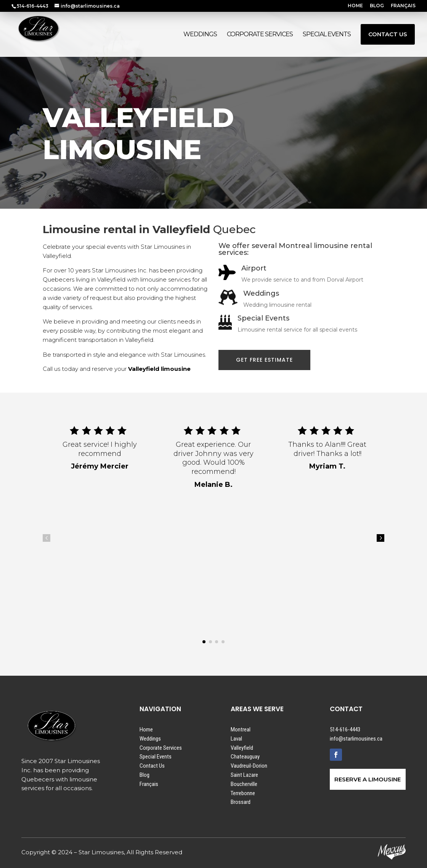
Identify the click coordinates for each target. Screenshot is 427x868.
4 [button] (47, 538)
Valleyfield (242, 748)
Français (149, 784)
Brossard (241, 802)
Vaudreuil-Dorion (249, 766)
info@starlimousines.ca (356, 739)
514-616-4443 (345, 730)
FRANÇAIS (403, 6)
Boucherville (244, 784)
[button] (204, 642)
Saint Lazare (244, 775)
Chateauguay (245, 757)
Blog (144, 775)
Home (146, 730)
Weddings (150, 739)
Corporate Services (161, 748)
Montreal (241, 730)
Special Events (156, 757)
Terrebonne (243, 793)
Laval (236, 739)
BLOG (377, 6)
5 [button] (380, 538)
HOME (355, 6)
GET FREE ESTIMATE (264, 360)
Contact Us (152, 766)
